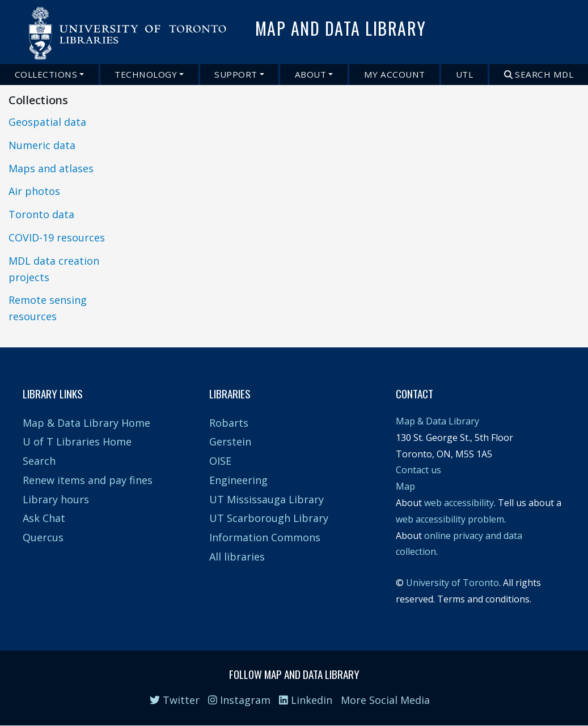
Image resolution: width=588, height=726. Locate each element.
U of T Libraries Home (77, 441)
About (311, 74)
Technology (146, 74)
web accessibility (459, 503)
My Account (395, 74)
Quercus (43, 537)
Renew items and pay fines (88, 480)
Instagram (239, 700)
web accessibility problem (450, 519)
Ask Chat (44, 518)
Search (39, 461)
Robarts (229, 423)
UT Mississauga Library (266, 499)
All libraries (237, 557)
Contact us (418, 470)
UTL (465, 74)
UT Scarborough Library (269, 518)
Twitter (175, 700)
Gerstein (230, 441)
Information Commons (265, 537)
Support (236, 74)
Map (405, 486)
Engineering (238, 480)
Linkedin (306, 700)
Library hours (56, 499)
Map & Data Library (437, 421)
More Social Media (385, 700)
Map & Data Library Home (86, 423)
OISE (220, 461)
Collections (46, 74)
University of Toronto (452, 583)
